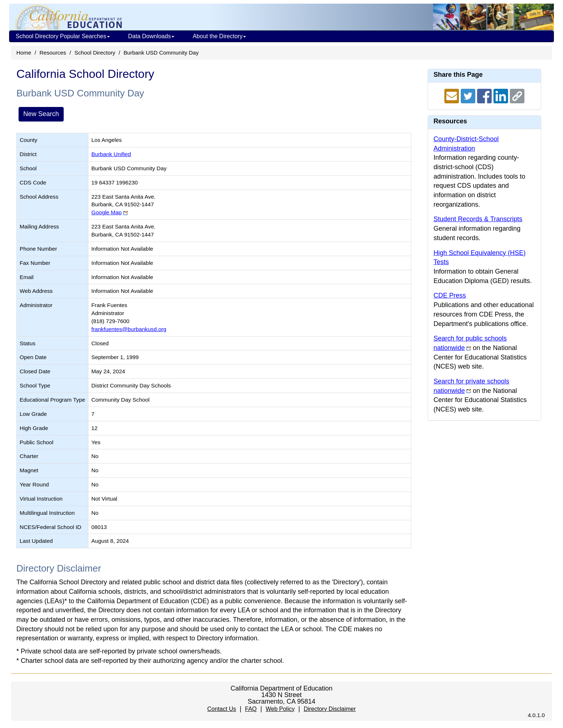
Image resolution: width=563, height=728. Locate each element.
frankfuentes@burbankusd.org (129, 329)
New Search (41, 114)
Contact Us (221, 709)
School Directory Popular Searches (63, 36)
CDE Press (450, 295)
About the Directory (219, 36)
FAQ (251, 709)
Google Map (106, 212)
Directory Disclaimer (330, 709)
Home (24, 53)
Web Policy (280, 709)
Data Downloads (151, 36)
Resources (53, 53)
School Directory (95, 53)
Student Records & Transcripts (478, 219)
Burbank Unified (111, 154)
